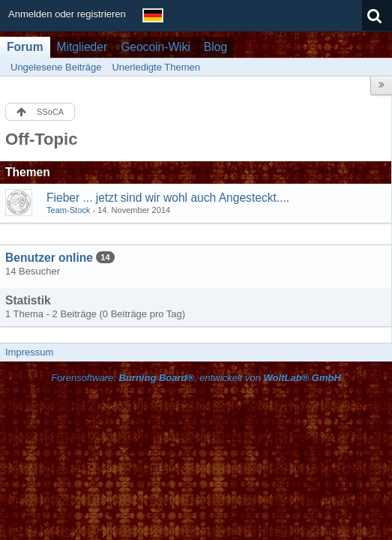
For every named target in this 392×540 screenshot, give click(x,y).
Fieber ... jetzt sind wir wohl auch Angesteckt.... (168, 198)
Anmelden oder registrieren (67, 14)
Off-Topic (42, 139)
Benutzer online (49, 258)
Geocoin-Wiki (156, 47)
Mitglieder (82, 47)
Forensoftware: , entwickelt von (196, 378)
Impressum (29, 352)
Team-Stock (68, 210)
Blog (215, 47)
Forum (25, 47)
